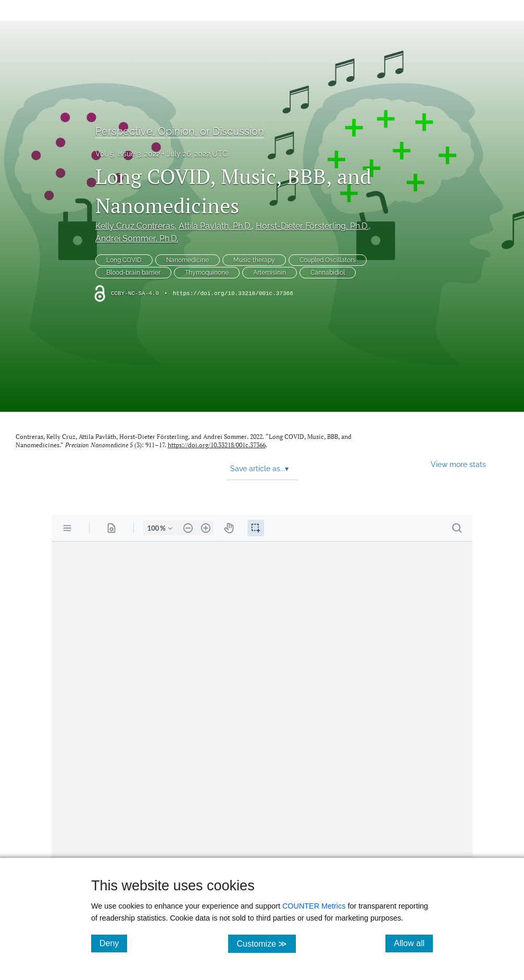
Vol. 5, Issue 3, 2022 (128, 154)
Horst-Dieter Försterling (312, 226)
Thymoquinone (207, 273)
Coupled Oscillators (328, 260)
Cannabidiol (328, 273)
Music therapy (254, 260)
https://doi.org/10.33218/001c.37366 (233, 293)
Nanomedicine (188, 260)
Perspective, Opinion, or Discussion (180, 131)
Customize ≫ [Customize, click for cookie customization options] (266, 943)
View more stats (458, 464)
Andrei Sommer (137, 238)
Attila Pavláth (215, 226)
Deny (113, 943)
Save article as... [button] (259, 469)
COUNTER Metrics (314, 906)
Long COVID (124, 260)
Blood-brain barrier (133, 273)
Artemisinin (270, 273)
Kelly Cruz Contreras (135, 226)
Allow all (413, 943)
